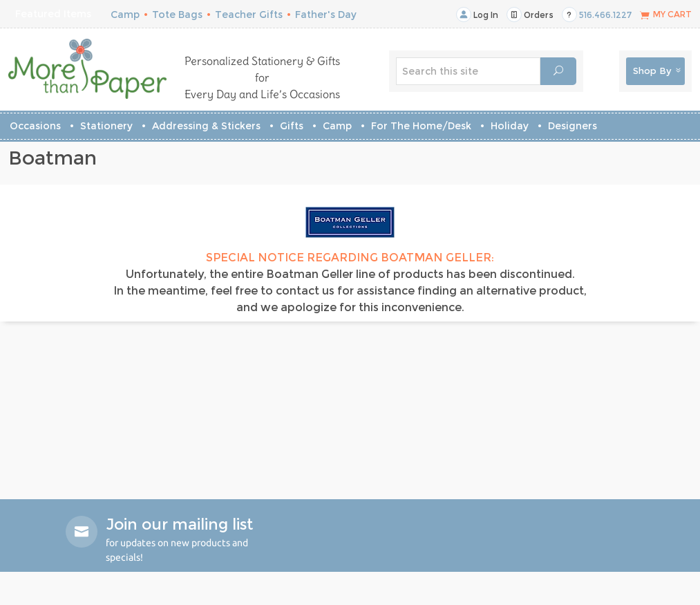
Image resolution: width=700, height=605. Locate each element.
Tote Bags (177, 15)
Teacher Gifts (249, 15)
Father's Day (326, 15)
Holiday (510, 126)
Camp (125, 15)
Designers (573, 126)
